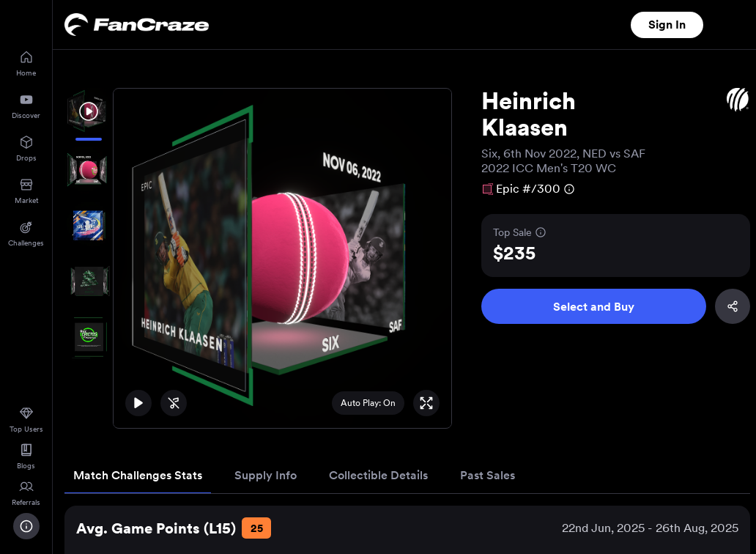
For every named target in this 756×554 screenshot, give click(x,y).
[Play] (138, 403)
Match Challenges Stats (138, 475)
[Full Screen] (426, 403)
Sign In (667, 25)
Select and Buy (594, 307)
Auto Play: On (368, 403)
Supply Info (266, 475)
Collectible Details (378, 475)
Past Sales (488, 475)
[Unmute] (174, 403)
